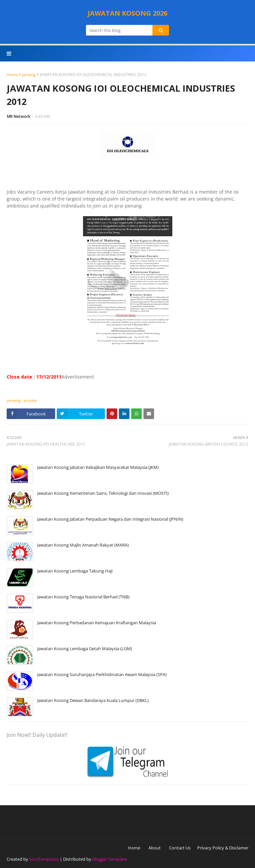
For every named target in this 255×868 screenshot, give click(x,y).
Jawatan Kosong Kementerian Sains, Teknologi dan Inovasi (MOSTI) (103, 493)
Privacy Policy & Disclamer (223, 848)
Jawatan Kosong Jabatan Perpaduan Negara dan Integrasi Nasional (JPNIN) (110, 519)
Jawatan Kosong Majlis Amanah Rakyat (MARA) (83, 545)
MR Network (19, 116)
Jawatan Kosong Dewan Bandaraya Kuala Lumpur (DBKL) (93, 700)
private (30, 400)
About (155, 848)
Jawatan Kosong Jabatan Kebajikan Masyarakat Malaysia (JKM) (98, 467)
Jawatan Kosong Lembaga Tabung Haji (75, 571)
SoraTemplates (44, 859)
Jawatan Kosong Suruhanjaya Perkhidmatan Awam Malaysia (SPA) (102, 674)
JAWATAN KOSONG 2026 (127, 13)
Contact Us (180, 848)
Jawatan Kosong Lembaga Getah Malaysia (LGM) (85, 649)
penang (29, 75)
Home (12, 75)
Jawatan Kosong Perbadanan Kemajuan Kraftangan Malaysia (97, 623)
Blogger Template (110, 859)
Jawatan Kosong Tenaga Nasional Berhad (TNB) (83, 597)
